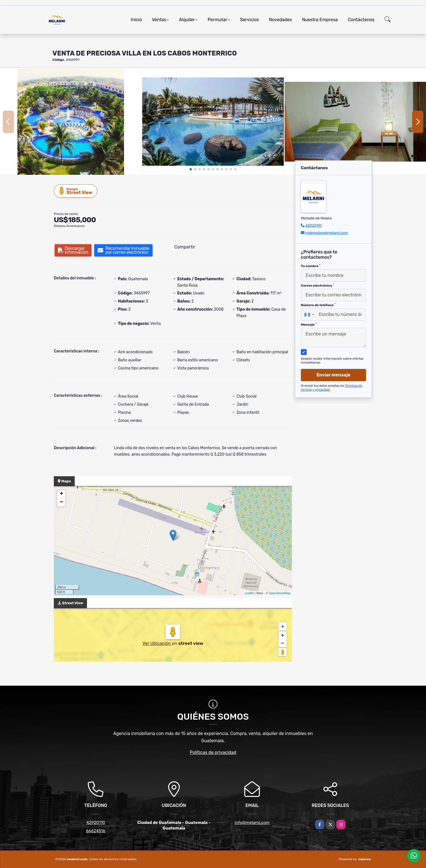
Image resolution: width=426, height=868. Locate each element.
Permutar (217, 20)
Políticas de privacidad (213, 752)
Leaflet (249, 593)
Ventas (159, 20)
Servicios (250, 20)
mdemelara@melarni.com (327, 233)
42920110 (314, 225)
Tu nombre (311, 266)
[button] (191, 169)
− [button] (61, 502)
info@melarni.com (252, 823)
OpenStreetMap (280, 593)
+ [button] (61, 494)
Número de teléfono (318, 305)
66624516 (96, 831)
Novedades (281, 20)
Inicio (136, 20)
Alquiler (187, 20)
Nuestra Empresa (320, 20)
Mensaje (309, 325)
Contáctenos (361, 20)
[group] (71, 122)
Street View (76, 191)
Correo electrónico (317, 286)
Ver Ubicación (157, 643)
